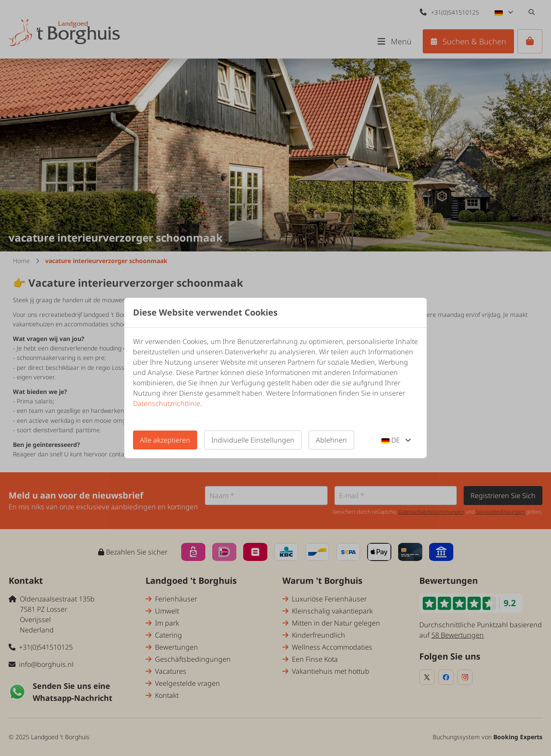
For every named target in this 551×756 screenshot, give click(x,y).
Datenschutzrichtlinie (167, 403)
